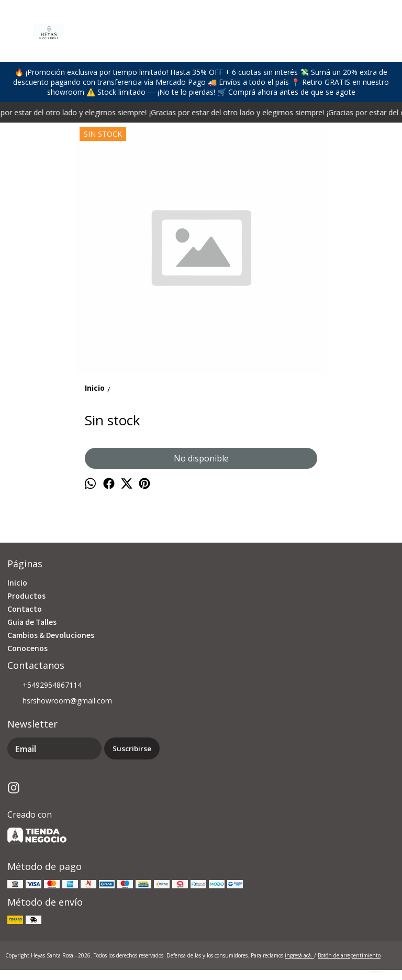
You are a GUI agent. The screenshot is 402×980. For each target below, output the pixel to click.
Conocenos (27, 648)
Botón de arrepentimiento (349, 955)
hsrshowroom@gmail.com (60, 701)
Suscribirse (132, 748)
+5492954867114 (44, 686)
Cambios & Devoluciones (51, 635)
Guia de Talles (32, 622)
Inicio (17, 582)
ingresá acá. (299, 955)
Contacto (25, 609)
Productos (26, 596)
